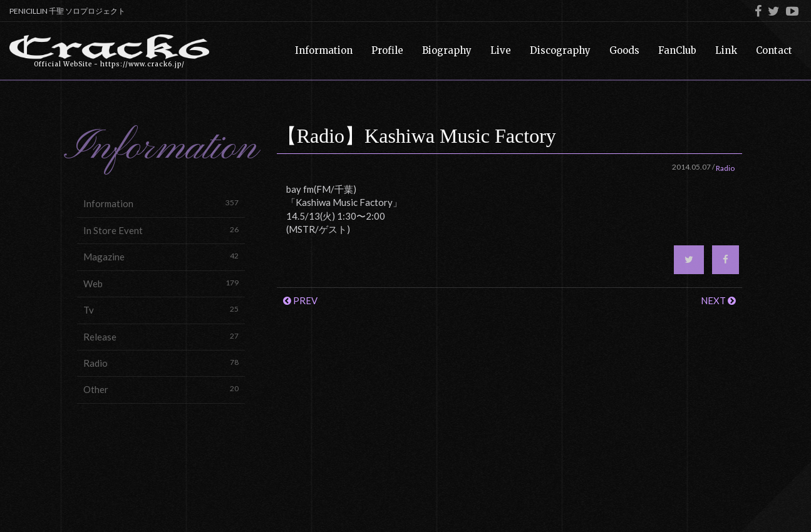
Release (161, 336)
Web (161, 283)
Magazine (161, 256)
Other (161, 389)
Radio (161, 363)
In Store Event (161, 230)
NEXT (718, 300)
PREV (300, 300)
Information (161, 203)
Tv (161, 309)
